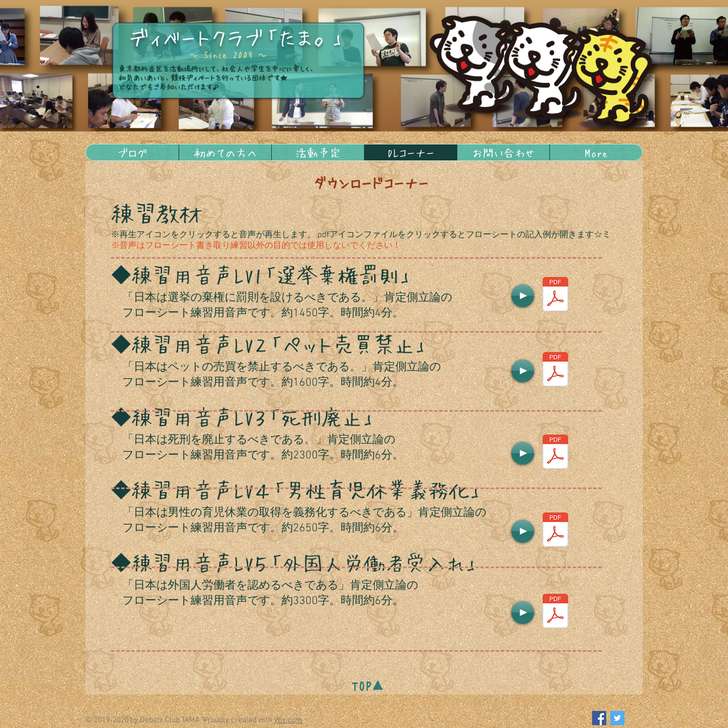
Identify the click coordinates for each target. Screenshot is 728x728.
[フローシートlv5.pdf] (555, 612)
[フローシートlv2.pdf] (555, 371)
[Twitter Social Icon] (617, 718)
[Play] (523, 296)
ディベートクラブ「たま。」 (237, 37)
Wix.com (288, 720)
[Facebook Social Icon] (599, 718)
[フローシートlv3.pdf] (555, 453)
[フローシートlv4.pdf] (555, 531)
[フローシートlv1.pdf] (555, 295)
